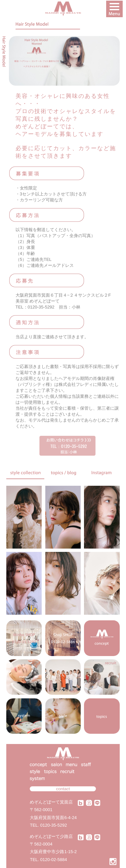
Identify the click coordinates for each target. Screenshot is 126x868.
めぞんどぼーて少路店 (51, 836)
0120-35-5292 (54, 825)
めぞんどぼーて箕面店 (51, 802)
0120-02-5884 (54, 860)
